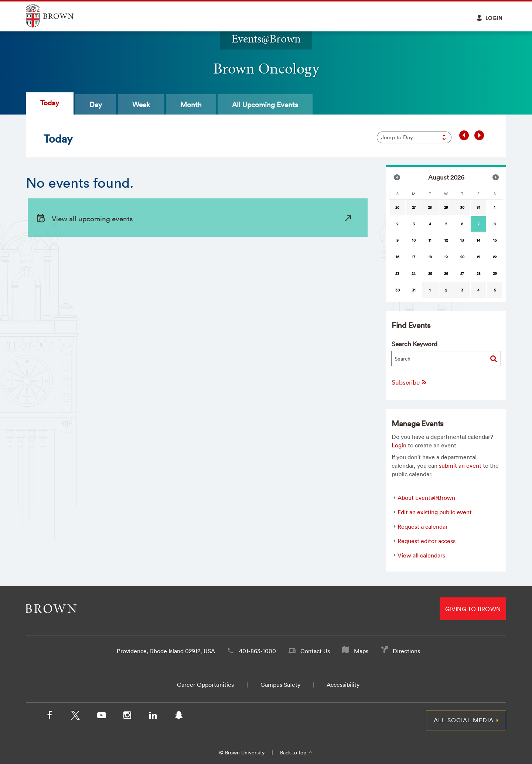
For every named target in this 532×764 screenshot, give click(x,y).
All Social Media (464, 720)
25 (430, 274)
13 (462, 240)
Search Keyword (415, 344)
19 (446, 257)
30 (462, 207)
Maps (361, 651)
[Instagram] (127, 717)
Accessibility (343, 685)
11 (430, 240)
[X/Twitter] (75, 717)
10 (414, 240)
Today (50, 103)
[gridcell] (478, 224)
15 (495, 240)
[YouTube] (101, 717)
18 (430, 257)
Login (399, 445)
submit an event (460, 465)
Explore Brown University (58, 16)
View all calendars (421, 555)
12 (446, 240)
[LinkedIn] (153, 717)
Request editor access (427, 541)
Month (191, 105)
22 (495, 257)
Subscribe (410, 382)
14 (478, 240)
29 (446, 207)
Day (96, 105)
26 (397, 207)
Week (141, 105)
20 (462, 257)
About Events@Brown (426, 498)
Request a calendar (423, 526)
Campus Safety (280, 685)
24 (414, 274)
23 (397, 274)
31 (478, 207)
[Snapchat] (179, 717)
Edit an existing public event (435, 512)
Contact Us (315, 651)
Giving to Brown (473, 609)
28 (430, 207)
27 (414, 207)
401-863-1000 (258, 651)
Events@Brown (266, 39)
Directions (406, 651)
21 (479, 257)
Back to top (296, 753)
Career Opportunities (205, 685)
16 (398, 257)
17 (414, 257)
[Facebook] (50, 717)
